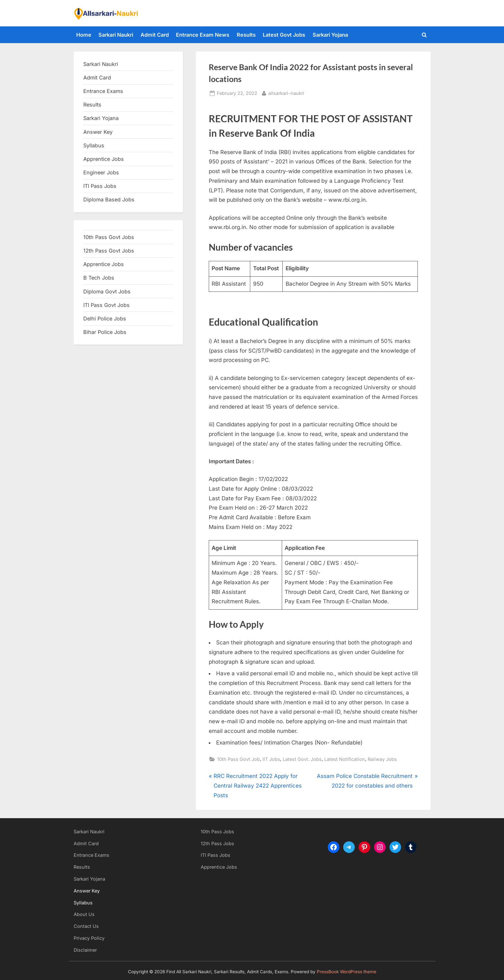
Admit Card (155, 35)
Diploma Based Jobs (109, 199)
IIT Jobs (271, 759)
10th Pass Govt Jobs (109, 237)
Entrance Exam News (203, 35)
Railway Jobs (382, 759)
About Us (84, 914)
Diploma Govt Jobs (107, 291)
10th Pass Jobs (217, 832)
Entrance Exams (92, 855)
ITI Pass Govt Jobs (106, 305)
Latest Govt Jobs (284, 35)
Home (84, 35)
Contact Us (86, 926)
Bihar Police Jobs (105, 332)
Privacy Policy (89, 938)
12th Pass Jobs (217, 843)
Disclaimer (85, 950)
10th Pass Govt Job (238, 759)
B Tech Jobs (99, 278)
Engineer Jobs (101, 172)
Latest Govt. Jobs (302, 759)
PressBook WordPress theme (347, 972)
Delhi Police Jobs (105, 319)
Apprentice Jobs (104, 159)
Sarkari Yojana (330, 35)
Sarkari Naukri (116, 35)
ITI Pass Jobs (100, 186)
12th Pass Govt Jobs (109, 251)
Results (246, 35)
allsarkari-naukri (286, 92)
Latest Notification (345, 759)
